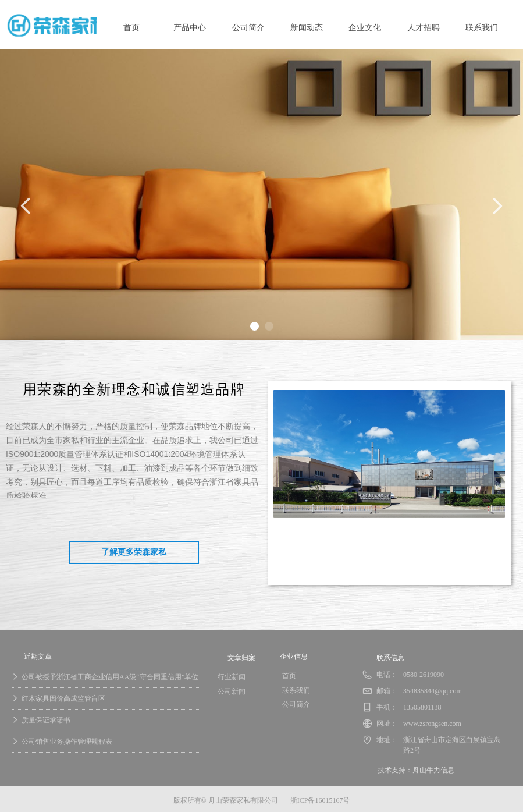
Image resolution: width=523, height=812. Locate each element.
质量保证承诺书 (46, 720)
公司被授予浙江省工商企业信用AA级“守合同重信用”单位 (110, 677)
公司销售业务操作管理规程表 (67, 742)
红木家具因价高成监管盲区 (63, 698)
